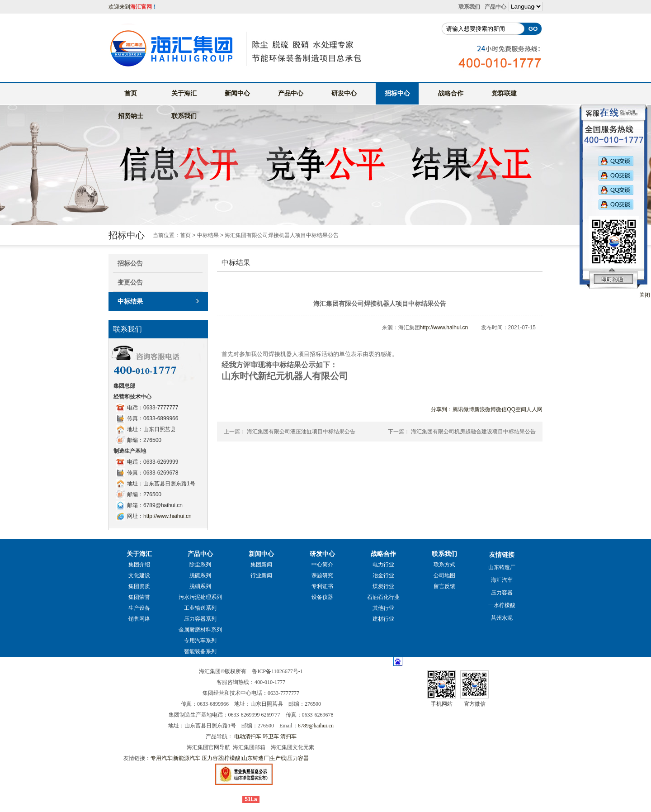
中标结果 (208, 235)
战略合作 (451, 93)
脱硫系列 (200, 575)
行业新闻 (261, 575)
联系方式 (444, 565)
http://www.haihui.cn (167, 516)
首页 (131, 93)
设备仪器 (322, 597)
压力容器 (502, 593)
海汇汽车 (502, 580)
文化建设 (139, 575)
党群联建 (504, 93)
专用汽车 (161, 758)
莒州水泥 (502, 618)
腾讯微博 (463, 409)
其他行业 (383, 608)
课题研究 (322, 575)
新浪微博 (485, 409)
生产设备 (139, 608)
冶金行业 (383, 575)
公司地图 (444, 575)
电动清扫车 (248, 736)
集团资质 (139, 586)
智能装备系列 (200, 651)
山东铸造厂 (502, 567)
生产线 (278, 758)
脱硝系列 (200, 586)
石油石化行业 (383, 597)
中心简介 (322, 565)
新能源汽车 (187, 758)
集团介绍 (139, 565)
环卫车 (271, 736)
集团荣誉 (139, 597)
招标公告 (130, 263)
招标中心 (397, 93)
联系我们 (469, 7)
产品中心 (495, 7)
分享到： (442, 409)
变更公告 (130, 282)
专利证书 (322, 586)
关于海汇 (184, 93)
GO (533, 29)
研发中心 (344, 93)
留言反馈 (444, 586)
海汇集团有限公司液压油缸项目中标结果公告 (301, 432)
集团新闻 (261, 565)
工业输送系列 (200, 608)
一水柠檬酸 (502, 605)
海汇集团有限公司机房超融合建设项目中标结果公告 (473, 432)
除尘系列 (200, 565)
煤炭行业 (383, 586)
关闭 (645, 295)
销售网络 (139, 619)
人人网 (534, 409)
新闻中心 (237, 93)
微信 (501, 409)
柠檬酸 (232, 758)
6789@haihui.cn (316, 726)
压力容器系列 (200, 619)
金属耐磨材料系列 (200, 630)
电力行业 (383, 565)
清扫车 (288, 736)
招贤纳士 (131, 116)
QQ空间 (517, 409)
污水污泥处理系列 (200, 597)
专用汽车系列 (200, 641)
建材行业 (383, 619)
